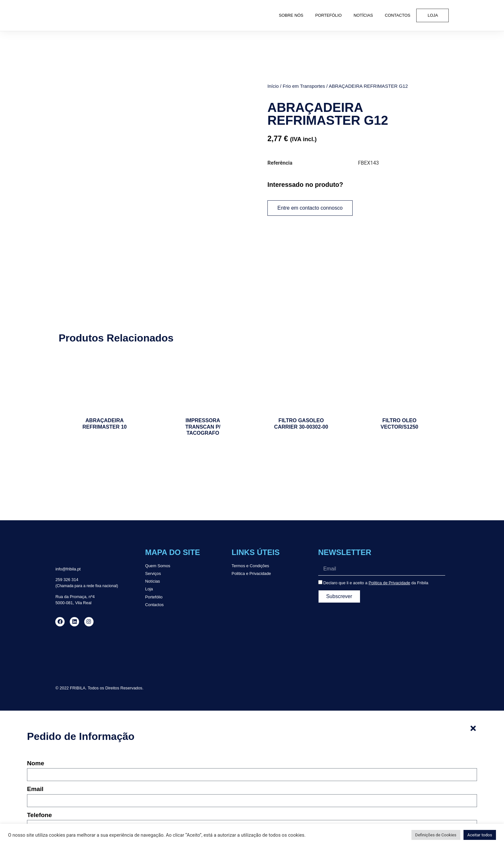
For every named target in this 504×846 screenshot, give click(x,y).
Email (35, 726)
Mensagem (43, 777)
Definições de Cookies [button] (436, 835)
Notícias (363, 15)
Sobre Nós (291, 15)
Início (273, 86)
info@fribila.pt (68, 505)
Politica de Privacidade (389, 519)
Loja (433, 15)
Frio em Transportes (304, 86)
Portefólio (328, 15)
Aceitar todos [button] (480, 835)
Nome (36, 700)
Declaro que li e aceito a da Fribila (376, 519)
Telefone (39, 751)
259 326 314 (67, 516)
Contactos (397, 15)
